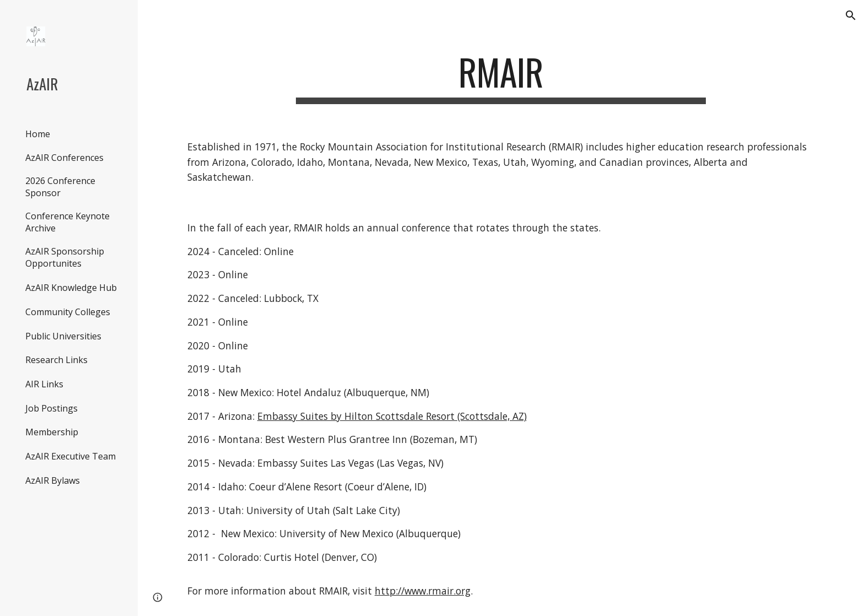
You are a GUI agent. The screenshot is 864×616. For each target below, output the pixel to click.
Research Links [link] (56, 360)
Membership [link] (52, 432)
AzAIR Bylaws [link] (53, 480)
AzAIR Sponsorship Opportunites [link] (65, 257)
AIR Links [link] (44, 384)
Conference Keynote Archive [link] (67, 222)
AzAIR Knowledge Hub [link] (71, 288)
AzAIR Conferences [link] (64, 158)
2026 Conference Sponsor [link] (60, 187)
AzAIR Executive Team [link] (71, 456)
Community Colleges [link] (68, 312)
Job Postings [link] (52, 408)
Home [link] (38, 134)
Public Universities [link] (63, 336)
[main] (501, 77)
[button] (851, 15)
